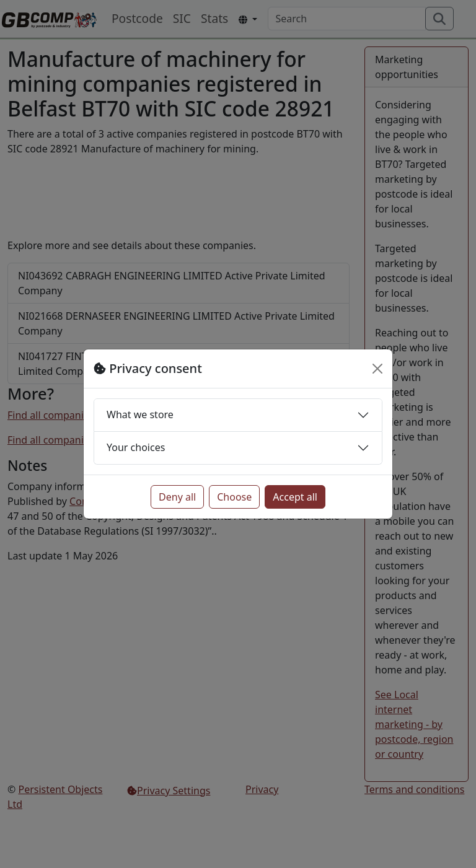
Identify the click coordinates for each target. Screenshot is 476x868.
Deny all (177, 497)
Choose (234, 497)
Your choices (136, 447)
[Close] (377, 369)
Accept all (295, 497)
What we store (140, 414)
